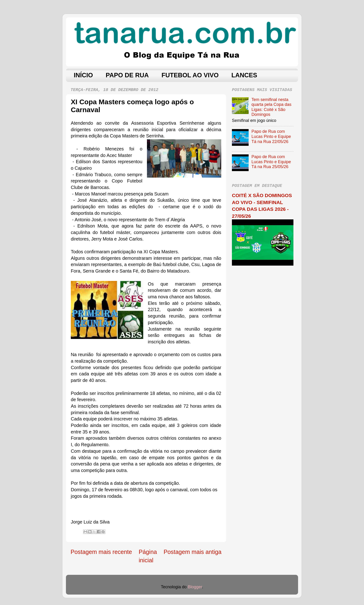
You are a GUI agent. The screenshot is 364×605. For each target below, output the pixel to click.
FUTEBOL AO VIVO (190, 75)
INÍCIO (83, 75)
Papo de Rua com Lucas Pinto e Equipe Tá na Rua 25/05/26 (271, 162)
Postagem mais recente (101, 552)
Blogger (195, 587)
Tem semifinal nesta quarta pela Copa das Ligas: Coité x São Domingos (271, 107)
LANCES (244, 75)
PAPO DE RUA (127, 75)
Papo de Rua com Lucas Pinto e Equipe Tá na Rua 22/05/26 (271, 136)
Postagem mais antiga (193, 552)
